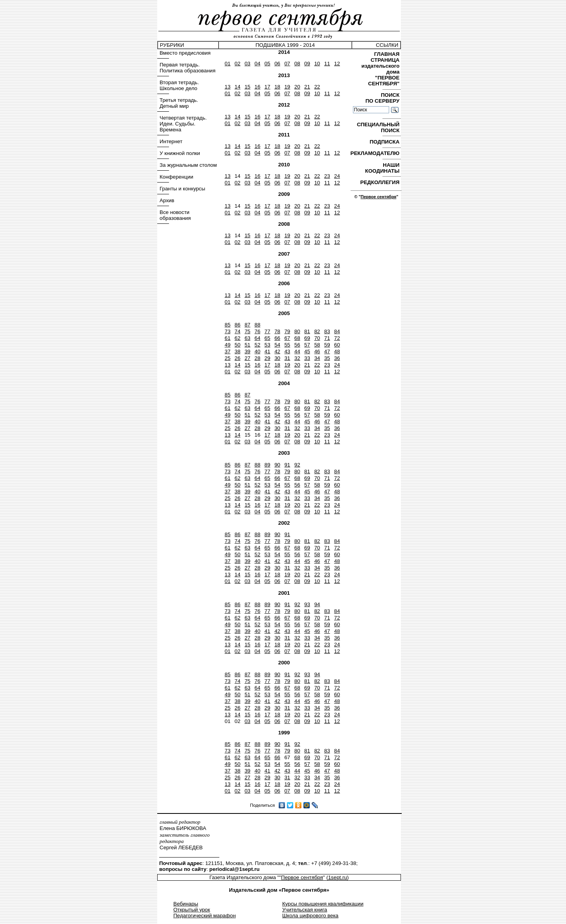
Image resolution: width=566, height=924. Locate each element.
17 (267, 87)
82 (317, 331)
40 (257, 351)
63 (247, 338)
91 (287, 465)
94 (317, 604)
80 (297, 331)
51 (247, 345)
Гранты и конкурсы (182, 189)
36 (337, 358)
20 (297, 87)
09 (307, 64)
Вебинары (186, 904)
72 (337, 338)
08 (297, 64)
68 (297, 338)
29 (267, 358)
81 (307, 331)
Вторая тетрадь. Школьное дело (179, 85)
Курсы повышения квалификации (323, 904)
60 (337, 345)
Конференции (176, 177)
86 (238, 325)
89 (267, 465)
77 (267, 331)
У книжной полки (180, 153)
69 (307, 338)
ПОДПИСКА (385, 142)
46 (317, 351)
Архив (167, 200)
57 (307, 345)
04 (257, 64)
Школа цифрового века (310, 916)
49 (227, 345)
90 (277, 465)
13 (227, 87)
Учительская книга (305, 910)
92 (297, 465)
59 (327, 345)
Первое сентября (378, 197)
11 (327, 64)
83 (327, 331)
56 (297, 345)
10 (317, 64)
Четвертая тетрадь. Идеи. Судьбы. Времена (183, 124)
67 (287, 338)
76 (257, 331)
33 (307, 358)
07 (287, 64)
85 (227, 325)
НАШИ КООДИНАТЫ (383, 168)
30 (277, 358)
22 (317, 87)
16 (257, 87)
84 (337, 331)
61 (227, 338)
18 (277, 87)
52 (257, 345)
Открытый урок (192, 910)
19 (287, 87)
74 (238, 331)
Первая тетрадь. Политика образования (187, 68)
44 (297, 351)
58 (317, 345)
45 (307, 351)
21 (307, 87)
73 (227, 331)
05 (267, 64)
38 (238, 351)
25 (227, 358)
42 (277, 351)
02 (238, 64)
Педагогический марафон (205, 916)
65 (267, 338)
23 (327, 176)
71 (327, 338)
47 (327, 351)
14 (238, 87)
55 (287, 345)
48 (337, 351)
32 (297, 358)
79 (287, 331)
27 (247, 358)
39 (247, 351)
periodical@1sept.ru (235, 869)
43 (287, 351)
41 (267, 351)
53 (267, 345)
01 (227, 64)
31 (287, 358)
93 (307, 604)
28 (257, 358)
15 (247, 87)
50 (238, 345)
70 (317, 338)
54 (277, 345)
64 (257, 338)
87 (247, 325)
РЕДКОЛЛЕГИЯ (381, 182)
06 (277, 64)
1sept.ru (338, 877)
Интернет (171, 141)
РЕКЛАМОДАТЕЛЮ (376, 153)
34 (317, 358)
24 (337, 176)
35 (327, 358)
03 (247, 64)
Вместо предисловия (185, 53)
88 (257, 325)
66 (277, 338)
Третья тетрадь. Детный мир (179, 103)
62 (238, 338)
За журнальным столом (188, 165)
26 (238, 358)
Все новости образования (175, 215)
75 (247, 331)
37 (227, 351)
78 (277, 331)
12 (337, 64)
